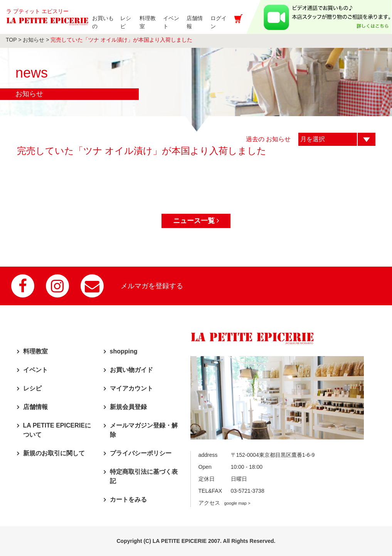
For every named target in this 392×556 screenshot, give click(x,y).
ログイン (225, 22)
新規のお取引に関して (54, 453)
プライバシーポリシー (141, 453)
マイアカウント (131, 388)
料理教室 (35, 351)
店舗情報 (35, 407)
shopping (124, 351)
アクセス (225, 503)
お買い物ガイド (131, 370)
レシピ (32, 388)
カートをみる (128, 499)
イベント (35, 370)
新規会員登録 (128, 407)
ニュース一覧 (196, 221)
